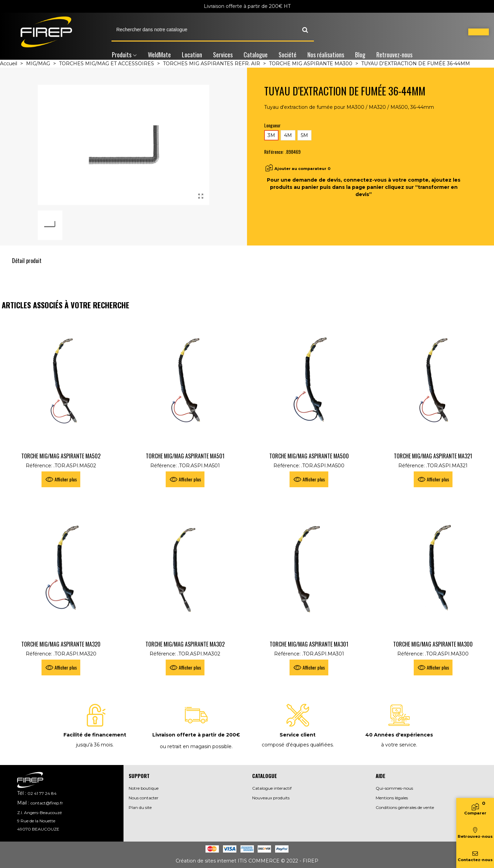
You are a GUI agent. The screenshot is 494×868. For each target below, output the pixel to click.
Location (192, 55)
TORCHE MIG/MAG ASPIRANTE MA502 (61, 456)
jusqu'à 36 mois (94, 745)
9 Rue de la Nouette (36, 821)
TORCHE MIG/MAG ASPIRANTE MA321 (433, 456)
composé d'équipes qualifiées (297, 745)
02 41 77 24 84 (42, 793)
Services (223, 55)
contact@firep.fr (47, 803)
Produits (122, 55)
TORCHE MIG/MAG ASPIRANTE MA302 (185, 644)
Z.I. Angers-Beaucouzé (39, 813)
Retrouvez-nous (394, 55)
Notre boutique (144, 788)
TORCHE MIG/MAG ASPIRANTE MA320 (61, 644)
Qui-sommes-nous (394, 788)
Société (287, 55)
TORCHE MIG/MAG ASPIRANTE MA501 (185, 456)
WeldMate (159, 55)
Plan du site (140, 807)
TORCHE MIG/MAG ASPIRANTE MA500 (309, 456)
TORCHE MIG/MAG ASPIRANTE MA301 (309, 644)
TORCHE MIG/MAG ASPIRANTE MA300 (433, 644)
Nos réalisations (326, 55)
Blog (360, 55)
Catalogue (256, 55)
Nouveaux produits (271, 798)
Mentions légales (392, 798)
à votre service (399, 745)
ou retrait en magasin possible (196, 746)
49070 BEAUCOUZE (38, 829)
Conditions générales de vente (405, 807)
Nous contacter (144, 798)
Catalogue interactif (272, 788)
